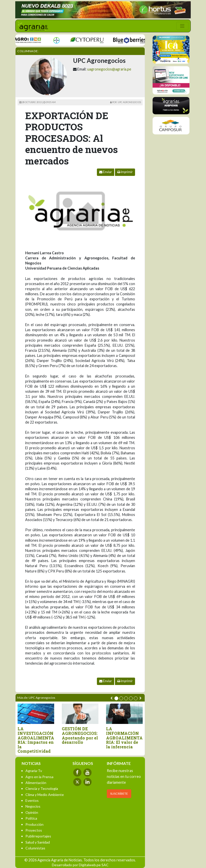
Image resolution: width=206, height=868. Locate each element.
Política (31, 818)
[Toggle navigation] (182, 26)
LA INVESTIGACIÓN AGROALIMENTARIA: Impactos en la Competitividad (36, 740)
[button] (116, 698)
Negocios (33, 806)
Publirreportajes (38, 836)
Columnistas (35, 848)
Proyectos (34, 830)
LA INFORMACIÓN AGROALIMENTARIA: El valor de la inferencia (124, 738)
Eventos (32, 800)
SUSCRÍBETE (119, 794)
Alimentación (36, 783)
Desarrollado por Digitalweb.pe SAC (80, 865)
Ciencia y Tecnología (42, 788)
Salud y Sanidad (38, 842)
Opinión (32, 812)
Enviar (106, 172)
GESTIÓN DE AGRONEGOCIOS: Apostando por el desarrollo (80, 735)
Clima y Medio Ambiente (45, 795)
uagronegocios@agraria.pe (109, 69)
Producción (34, 824)
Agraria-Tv (34, 771)
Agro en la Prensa (39, 777)
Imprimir (125, 172)
